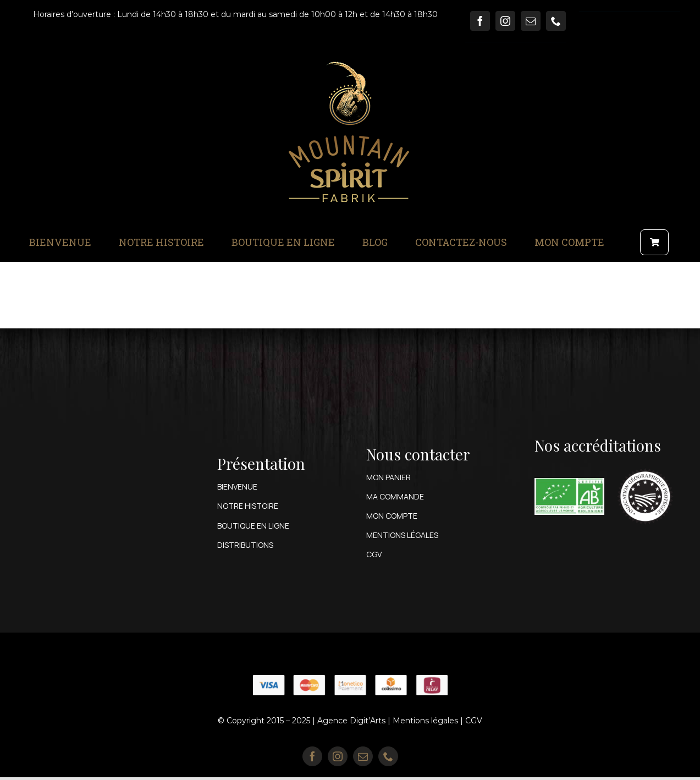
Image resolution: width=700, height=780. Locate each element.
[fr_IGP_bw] (645, 465)
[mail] (531, 21)
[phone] (556, 21)
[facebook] (480, 21)
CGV (474, 721)
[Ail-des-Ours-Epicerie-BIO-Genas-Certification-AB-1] (569, 482)
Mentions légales (425, 721)
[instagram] (505, 21)
